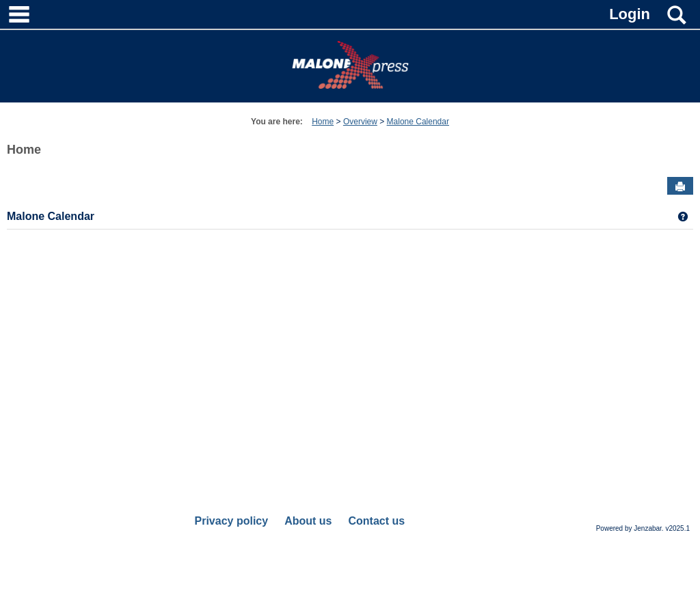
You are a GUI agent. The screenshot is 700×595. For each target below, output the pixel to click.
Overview (360, 122)
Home (323, 122)
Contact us (376, 521)
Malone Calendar (418, 122)
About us (308, 521)
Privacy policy (232, 521)
